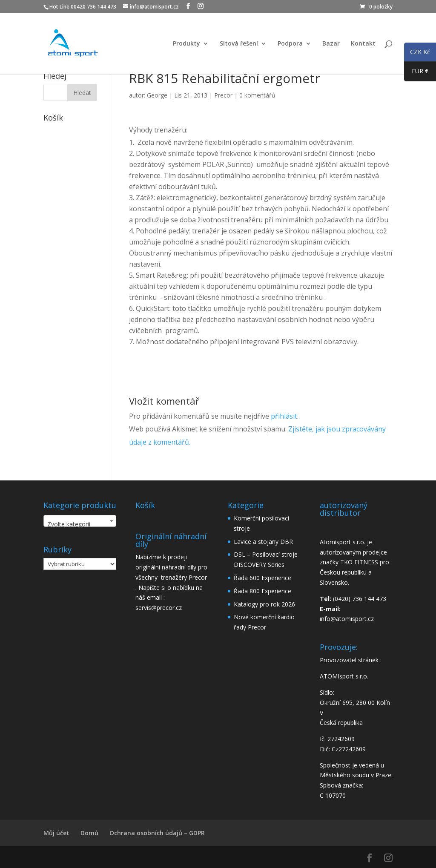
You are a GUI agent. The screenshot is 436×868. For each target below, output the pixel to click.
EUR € (416, 73)
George (157, 95)
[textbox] (80, 524)
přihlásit (284, 416)
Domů (89, 833)
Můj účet (56, 833)
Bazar (331, 44)
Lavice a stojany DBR (263, 542)
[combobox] (80, 521)
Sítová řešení (239, 44)
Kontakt (363, 44)
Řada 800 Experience (262, 591)
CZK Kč (417, 53)
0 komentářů (257, 95)
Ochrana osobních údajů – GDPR (157, 833)
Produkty (186, 44)
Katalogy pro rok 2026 (264, 604)
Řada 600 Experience (262, 578)
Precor (223, 95)
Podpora (290, 44)
